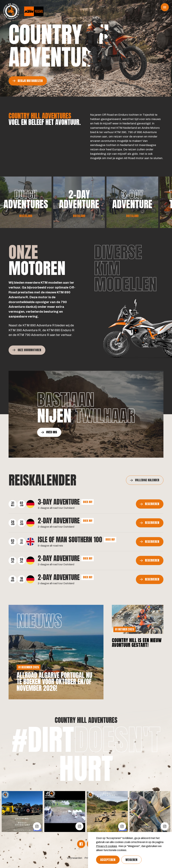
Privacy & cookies (107, 846)
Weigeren (131, 860)
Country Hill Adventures (86, 720)
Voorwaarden (75, 858)
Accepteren (108, 860)
